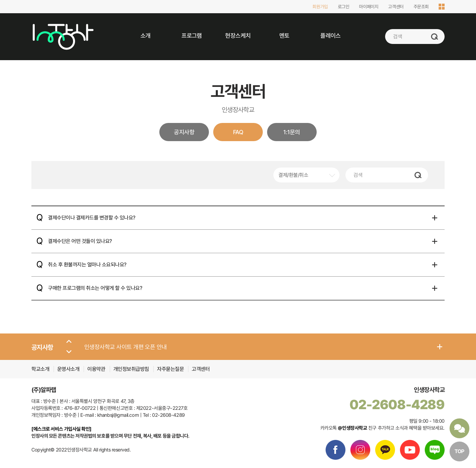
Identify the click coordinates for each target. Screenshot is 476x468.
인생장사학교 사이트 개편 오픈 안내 (126, 347)
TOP (459, 451)
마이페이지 (369, 7)
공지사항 (184, 132)
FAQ (238, 132)
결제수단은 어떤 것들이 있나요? (80, 241)
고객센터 (396, 7)
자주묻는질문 (170, 369)
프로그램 (192, 36)
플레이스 (331, 36)
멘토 (284, 36)
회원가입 (320, 7)
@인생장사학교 (352, 428)
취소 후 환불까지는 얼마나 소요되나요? (87, 265)
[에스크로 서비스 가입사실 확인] (61, 429)
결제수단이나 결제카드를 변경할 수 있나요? (92, 218)
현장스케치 (238, 36)
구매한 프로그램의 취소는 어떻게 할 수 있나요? (95, 288)
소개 (146, 36)
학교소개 (40, 369)
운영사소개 (68, 369)
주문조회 (421, 7)
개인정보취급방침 (132, 369)
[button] (69, 342)
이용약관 (97, 369)
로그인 (344, 7)
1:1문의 (292, 132)
